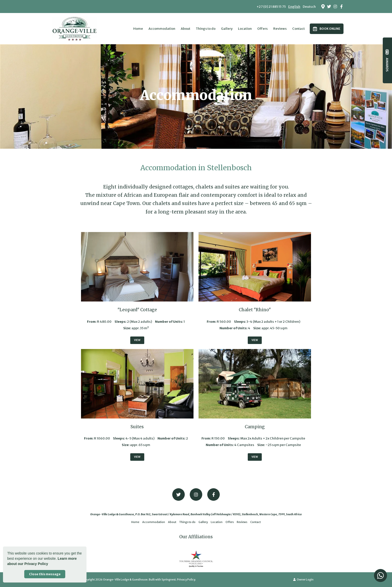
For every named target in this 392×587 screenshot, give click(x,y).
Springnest (169, 579)
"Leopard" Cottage (137, 310)
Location (245, 29)
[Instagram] (335, 6)
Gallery (227, 29)
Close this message (45, 574)
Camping (255, 427)
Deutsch (309, 7)
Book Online (327, 29)
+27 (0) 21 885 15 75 (271, 7)
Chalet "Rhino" (255, 310)
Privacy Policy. (186, 579)
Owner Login (303, 579)
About (185, 29)
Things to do (206, 29)
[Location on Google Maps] (323, 6)
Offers (262, 29)
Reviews (280, 29)
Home (138, 29)
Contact (298, 29)
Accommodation (162, 29)
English (294, 7)
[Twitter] (329, 6)
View (137, 340)
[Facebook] (341, 6)
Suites (137, 427)
